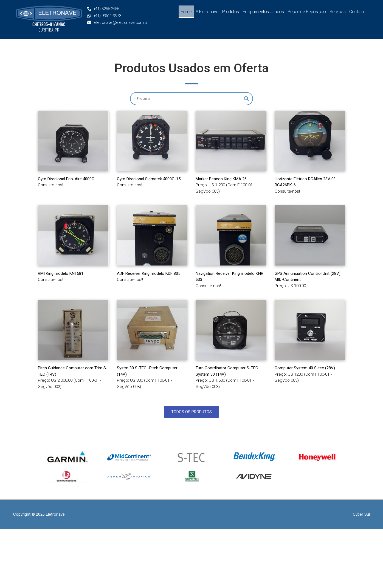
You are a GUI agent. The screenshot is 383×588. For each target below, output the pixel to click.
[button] (9, 71)
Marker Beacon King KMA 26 (221, 237)
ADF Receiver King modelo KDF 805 (149, 332)
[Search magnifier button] (246, 157)
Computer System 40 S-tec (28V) (305, 427)
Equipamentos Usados (263, 12)
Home (186, 12)
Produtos (231, 12)
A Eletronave (207, 12)
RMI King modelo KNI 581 (61, 332)
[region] (191, 71)
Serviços (337, 12)
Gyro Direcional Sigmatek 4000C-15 (149, 237)
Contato (357, 12)
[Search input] (189, 157)
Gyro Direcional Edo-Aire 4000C (66, 237)
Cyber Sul (361, 573)
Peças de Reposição (307, 12)
